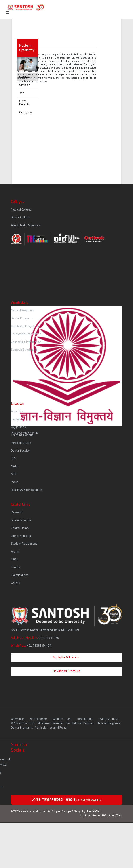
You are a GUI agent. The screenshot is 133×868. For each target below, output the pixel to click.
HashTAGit (94, 811)
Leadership (18, 419)
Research (17, 512)
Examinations (20, 575)
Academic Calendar (51, 723)
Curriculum (25, 85)
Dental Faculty (20, 451)
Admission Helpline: (35, 638)
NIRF (14, 474)
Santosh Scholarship (24, 350)
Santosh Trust (109, 719)
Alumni (15, 552)
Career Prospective (25, 103)
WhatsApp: (31, 646)
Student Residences (24, 544)
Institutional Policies (80, 723)
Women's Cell (63, 719)
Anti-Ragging (39, 719)
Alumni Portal (59, 728)
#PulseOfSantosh (23, 723)
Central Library (20, 528)
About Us (17, 412)
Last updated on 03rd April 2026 (101, 816)
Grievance (18, 719)
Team (22, 93)
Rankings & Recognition (26, 490)
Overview (24, 77)
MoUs (15, 482)
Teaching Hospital (23, 435)
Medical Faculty (21, 443)
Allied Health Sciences (25, 225)
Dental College (21, 218)
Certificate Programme (26, 326)
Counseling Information (26, 342)
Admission (41, 728)
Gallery (15, 583)
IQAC (14, 459)
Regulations (86, 719)
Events (16, 567)
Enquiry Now (26, 113)
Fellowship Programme (26, 334)
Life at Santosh (21, 536)
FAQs (14, 560)
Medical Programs (23, 311)
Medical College (21, 210)
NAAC (15, 467)
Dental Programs (22, 319)
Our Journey (18, 427)
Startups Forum (21, 520)
